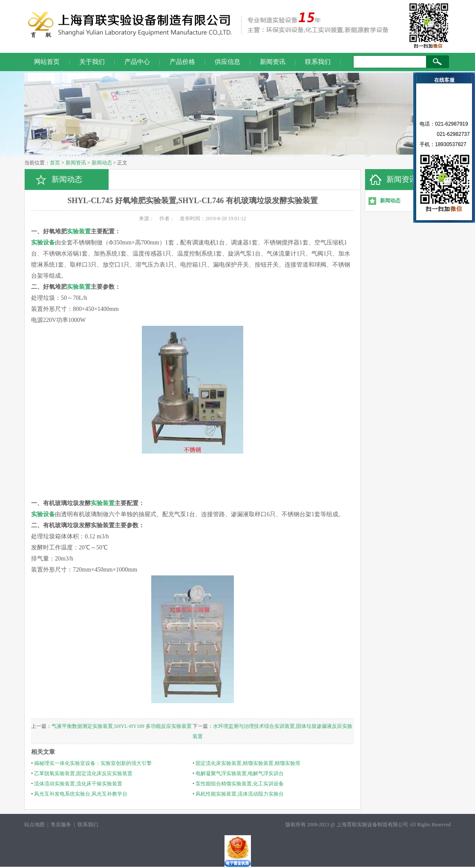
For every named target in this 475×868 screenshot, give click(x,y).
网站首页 (47, 62)
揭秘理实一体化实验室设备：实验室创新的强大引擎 (93, 763)
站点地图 (35, 825)
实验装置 (79, 231)
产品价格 (182, 62)
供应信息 (227, 62)
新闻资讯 (273, 62)
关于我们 (92, 62)
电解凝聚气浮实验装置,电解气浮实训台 (240, 773)
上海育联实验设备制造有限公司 (372, 825)
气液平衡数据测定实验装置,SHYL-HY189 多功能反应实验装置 (122, 726)
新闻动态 (102, 163)
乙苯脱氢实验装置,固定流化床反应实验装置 (83, 773)
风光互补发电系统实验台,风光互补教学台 (81, 794)
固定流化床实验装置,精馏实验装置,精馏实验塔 (248, 763)
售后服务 (61, 825)
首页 (55, 163)
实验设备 (43, 243)
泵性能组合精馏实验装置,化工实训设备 (240, 784)
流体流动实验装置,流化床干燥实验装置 (78, 784)
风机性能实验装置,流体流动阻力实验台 (240, 794)
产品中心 (137, 62)
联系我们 (318, 62)
